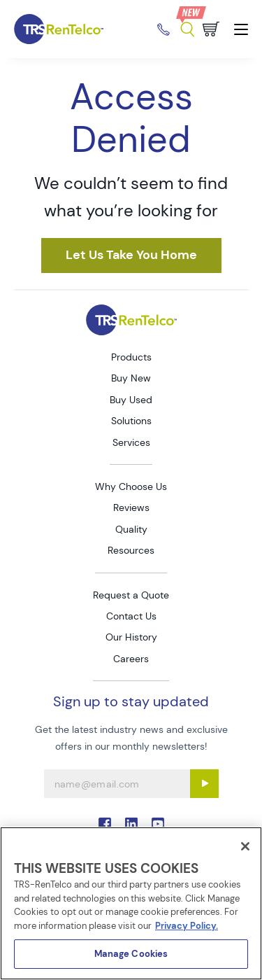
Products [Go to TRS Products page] (131, 357)
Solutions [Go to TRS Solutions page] (131, 421)
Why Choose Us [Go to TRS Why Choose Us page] (131, 486)
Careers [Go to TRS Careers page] (131, 659)
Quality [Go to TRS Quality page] (131, 529)
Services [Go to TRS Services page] (131, 442)
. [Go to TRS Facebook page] (105, 824)
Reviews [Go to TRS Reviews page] (131, 507)
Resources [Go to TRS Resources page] (131, 550)
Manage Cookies (131, 954)
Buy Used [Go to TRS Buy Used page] (131, 400)
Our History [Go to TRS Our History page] (131, 637)
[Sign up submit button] (204, 784)
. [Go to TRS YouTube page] (158, 824)
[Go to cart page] (211, 29)
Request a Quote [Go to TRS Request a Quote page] (131, 595)
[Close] (245, 846)
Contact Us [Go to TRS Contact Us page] (131, 616)
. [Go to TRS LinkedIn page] (131, 824)
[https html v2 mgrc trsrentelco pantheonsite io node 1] (131, 255)
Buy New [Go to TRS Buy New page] (131, 378)
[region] (131, 903)
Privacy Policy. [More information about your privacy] (187, 926)
